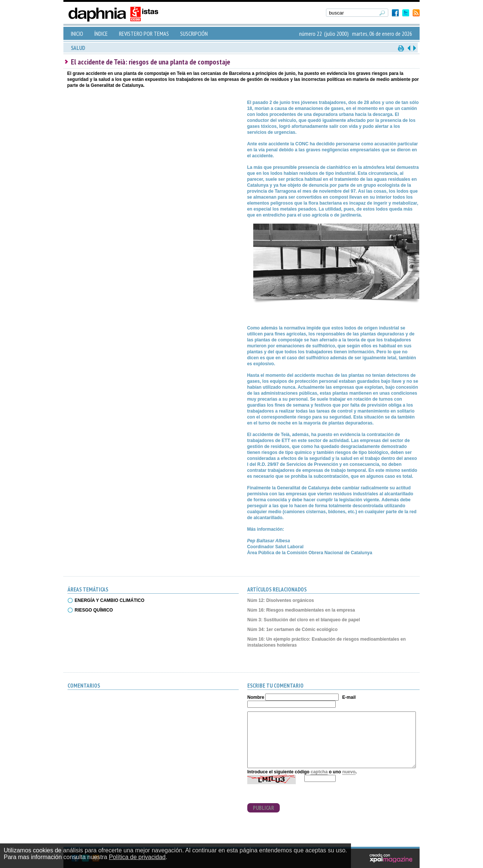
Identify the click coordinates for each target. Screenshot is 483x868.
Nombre (256, 697)
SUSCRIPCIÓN (194, 34)
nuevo (349, 772)
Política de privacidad (137, 857)
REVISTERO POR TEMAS (144, 34)
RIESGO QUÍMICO (94, 610)
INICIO (77, 34)
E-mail (349, 697)
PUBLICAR (264, 808)
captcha (319, 772)
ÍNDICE (101, 34)
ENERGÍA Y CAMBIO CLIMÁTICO (109, 600)
